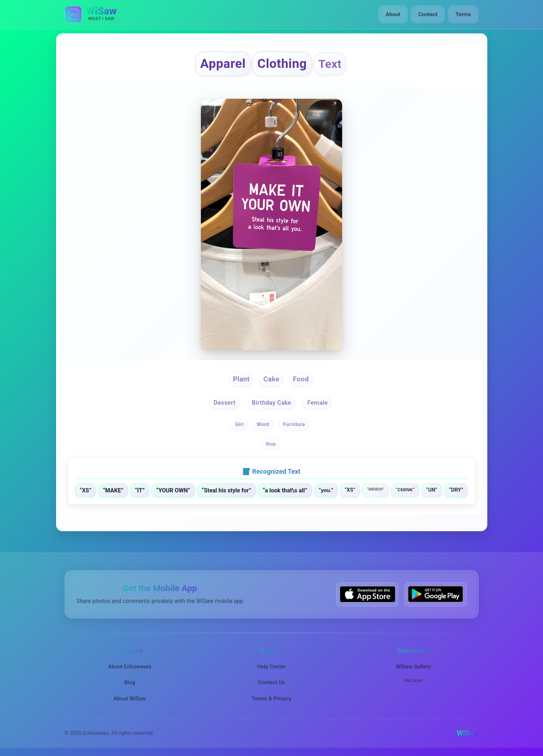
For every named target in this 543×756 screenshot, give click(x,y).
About (393, 14)
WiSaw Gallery (413, 666)
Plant (241, 379)
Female (317, 403)
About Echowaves (130, 666)
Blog (130, 682)
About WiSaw (130, 698)
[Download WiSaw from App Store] (367, 594)
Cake (271, 379)
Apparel (223, 64)
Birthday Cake (272, 403)
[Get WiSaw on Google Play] (436, 594)
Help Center (271, 666)
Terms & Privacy (271, 698)
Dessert (225, 403)
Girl (240, 424)
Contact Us (271, 682)
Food (301, 379)
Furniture (294, 424)
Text (330, 64)
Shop (271, 444)
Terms (463, 14)
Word (263, 424)
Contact (428, 14)
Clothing (282, 64)
